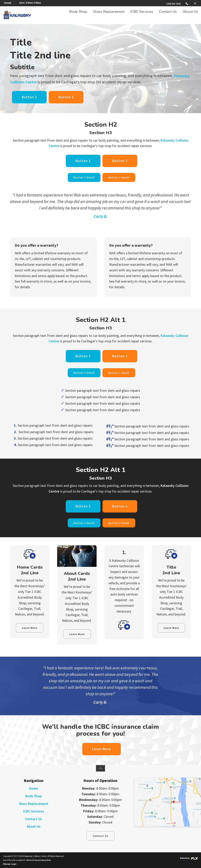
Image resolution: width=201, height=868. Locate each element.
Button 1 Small (84, 177)
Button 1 (29, 97)
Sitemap (7, 864)
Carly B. (101, 216)
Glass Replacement (109, 15)
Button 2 (66, 97)
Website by (189, 858)
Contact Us (168, 15)
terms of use (32, 860)
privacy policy (44, 860)
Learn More (30, 628)
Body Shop (78, 15)
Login (14, 864)
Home (34, 788)
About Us (190, 15)
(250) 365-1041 (174, 4)
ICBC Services (142, 15)
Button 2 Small (119, 177)
